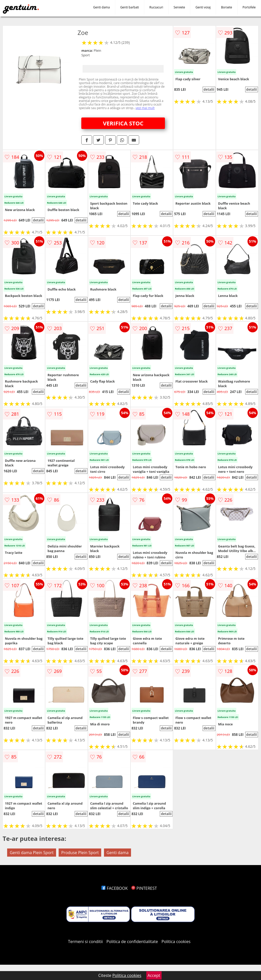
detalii (209, 89)
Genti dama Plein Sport (32, 853)
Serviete (179, 7)
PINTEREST (144, 888)
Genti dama (102, 7)
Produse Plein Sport (80, 853)
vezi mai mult (145, 108)
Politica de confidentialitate (132, 942)
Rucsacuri (156, 7)
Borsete (226, 7)
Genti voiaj (203, 7)
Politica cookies (176, 942)
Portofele (249, 7)
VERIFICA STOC (123, 123)
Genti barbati (130, 7)
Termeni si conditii (86, 942)
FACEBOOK (115, 888)
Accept (154, 975)
